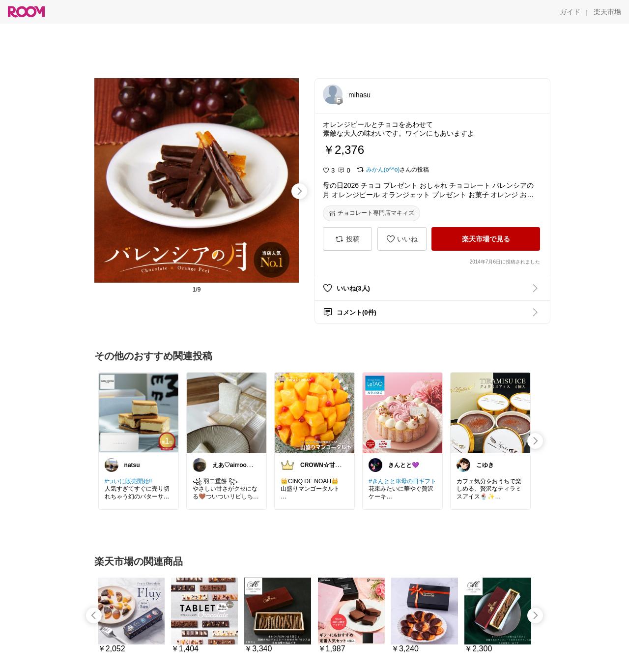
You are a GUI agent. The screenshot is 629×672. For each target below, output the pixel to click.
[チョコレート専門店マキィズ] (372, 213)
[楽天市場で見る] (486, 239)
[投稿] (347, 239)
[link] (139, 412)
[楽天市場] (607, 12)
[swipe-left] (94, 615)
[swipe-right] (299, 191)
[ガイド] (570, 12)
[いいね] (402, 239)
